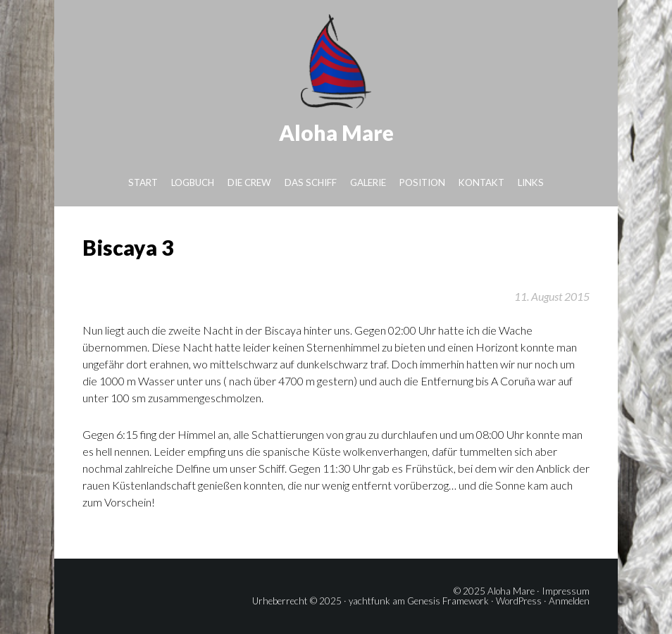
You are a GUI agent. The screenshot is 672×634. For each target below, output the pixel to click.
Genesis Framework (448, 601)
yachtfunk (369, 601)
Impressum (566, 591)
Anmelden (569, 601)
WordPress (519, 601)
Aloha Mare (336, 132)
